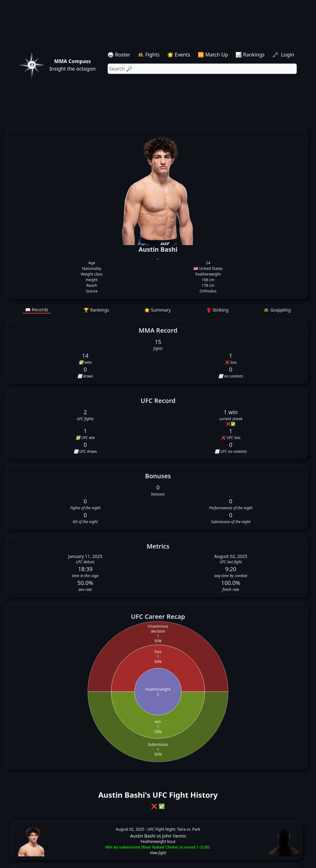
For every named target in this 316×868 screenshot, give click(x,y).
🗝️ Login (284, 55)
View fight (158, 853)
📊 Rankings (250, 55)
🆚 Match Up (213, 55)
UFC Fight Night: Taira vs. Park (174, 829)
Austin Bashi (143, 836)
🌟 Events (179, 55)
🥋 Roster (119, 55)
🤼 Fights (149, 55)
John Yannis (174, 836)
